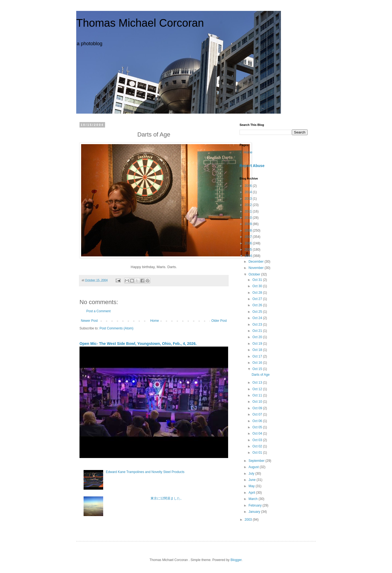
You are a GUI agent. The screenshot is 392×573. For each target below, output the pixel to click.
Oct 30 (258, 286)
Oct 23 (258, 325)
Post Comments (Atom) (116, 328)
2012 (249, 205)
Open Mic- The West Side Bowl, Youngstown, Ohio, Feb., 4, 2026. (138, 344)
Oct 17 (258, 356)
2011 (249, 211)
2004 (249, 256)
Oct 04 (258, 433)
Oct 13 (258, 383)
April (252, 493)
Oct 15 (258, 369)
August (254, 467)
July (252, 474)
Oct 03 (258, 440)
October (255, 274)
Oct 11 (258, 395)
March (254, 499)
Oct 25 (258, 312)
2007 (249, 237)
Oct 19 (258, 344)
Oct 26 (258, 305)
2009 (249, 224)
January (255, 512)
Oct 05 (258, 427)
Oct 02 (258, 446)
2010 (249, 218)
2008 (249, 231)
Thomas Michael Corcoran (140, 23)
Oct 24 (258, 318)
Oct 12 (258, 389)
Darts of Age (261, 375)
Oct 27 (258, 299)
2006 (249, 243)
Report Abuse (252, 166)
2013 (249, 199)
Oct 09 (258, 408)
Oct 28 (258, 293)
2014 (249, 192)
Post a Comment (98, 311)
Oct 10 (258, 402)
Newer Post (89, 321)
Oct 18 (258, 350)
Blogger (236, 560)
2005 (249, 250)
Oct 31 (258, 280)
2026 (249, 186)
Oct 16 (258, 363)
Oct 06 (258, 421)
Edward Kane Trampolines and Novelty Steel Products (145, 472)
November (257, 268)
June (252, 480)
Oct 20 (258, 337)
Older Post (219, 321)
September (257, 461)
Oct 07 (258, 414)
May (252, 486)
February (255, 505)
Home (155, 321)
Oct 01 (258, 453)
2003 (249, 520)
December (257, 262)
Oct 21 (258, 331)
